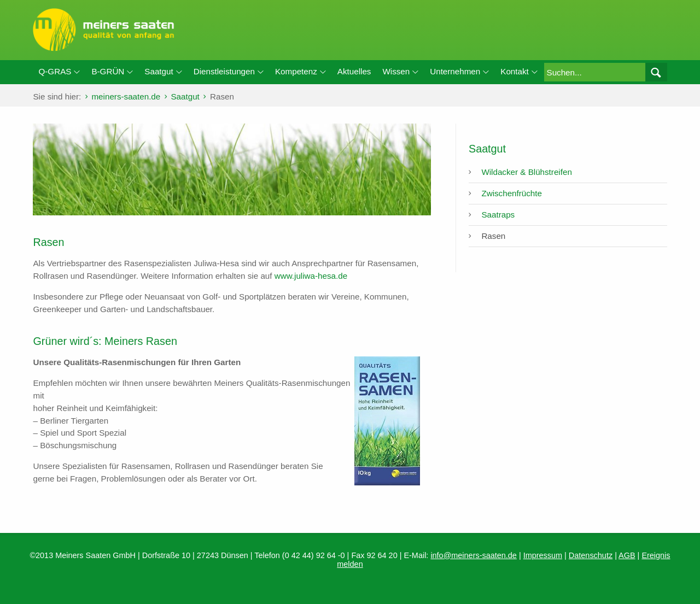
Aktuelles (354, 71)
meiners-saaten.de (126, 96)
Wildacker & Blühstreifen (526, 172)
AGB (627, 555)
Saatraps (498, 215)
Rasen (493, 236)
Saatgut (185, 96)
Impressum (543, 555)
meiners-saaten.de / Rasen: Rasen (350, 30)
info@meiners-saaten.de (474, 555)
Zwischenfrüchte (512, 193)
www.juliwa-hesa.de (311, 276)
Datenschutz (591, 555)
